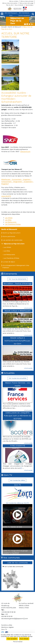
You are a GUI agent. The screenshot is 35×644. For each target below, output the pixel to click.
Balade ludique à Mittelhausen (18, 311)
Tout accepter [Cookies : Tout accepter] (12, 639)
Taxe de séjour (29, 5)
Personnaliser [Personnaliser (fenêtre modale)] (18, 642)
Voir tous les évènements (17, 279)
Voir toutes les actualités (18, 378)
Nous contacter (19, 5)
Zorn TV (4, 629)
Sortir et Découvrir (15, 27)
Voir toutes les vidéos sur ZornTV (18, 503)
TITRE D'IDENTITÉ (17, 446)
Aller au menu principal (27, 1)
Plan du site (9, 5)
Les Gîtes (7, 251)
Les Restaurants (9, 255)
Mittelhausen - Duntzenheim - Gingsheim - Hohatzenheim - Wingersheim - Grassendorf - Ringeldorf (17, 182)
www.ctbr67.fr (6, 196)
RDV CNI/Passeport (11, 13)
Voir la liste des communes (13, 567)
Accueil (4, 27)
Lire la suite (28, 308)
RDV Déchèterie (24, 13)
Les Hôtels (7, 247)
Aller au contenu (14, 1)
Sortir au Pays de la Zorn (12, 233)
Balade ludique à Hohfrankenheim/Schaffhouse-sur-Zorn (18, 341)
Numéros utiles (7, 625)
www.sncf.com (25, 152)
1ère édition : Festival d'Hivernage (18, 284)
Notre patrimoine (9, 236)
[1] (21, 468)
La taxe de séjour (9, 262)
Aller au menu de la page (26, 3)
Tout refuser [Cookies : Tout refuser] (24, 639)
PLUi (11, 15)
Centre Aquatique (24, 15)
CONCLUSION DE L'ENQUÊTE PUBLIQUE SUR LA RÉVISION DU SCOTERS (18, 416)
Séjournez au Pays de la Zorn (14, 244)
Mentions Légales (7, 627)
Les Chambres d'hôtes (11, 258)
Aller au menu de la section (10, 3)
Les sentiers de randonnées (13, 240)
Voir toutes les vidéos (18, 480)
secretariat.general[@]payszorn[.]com (15, 619)
